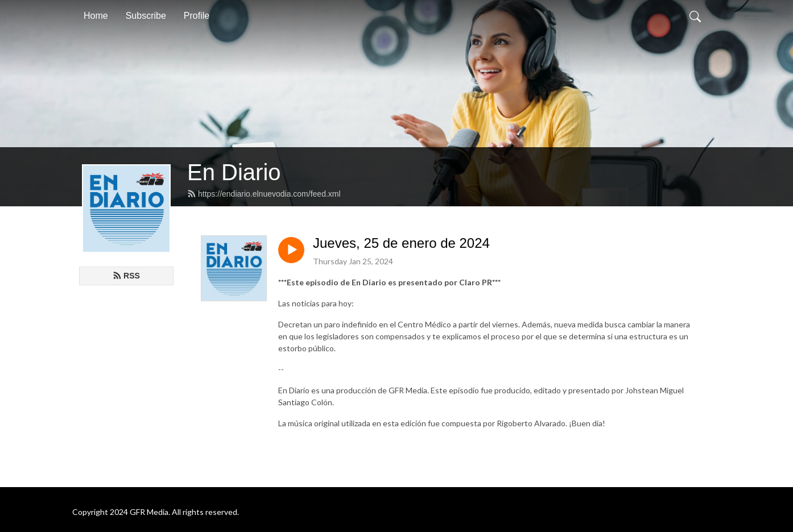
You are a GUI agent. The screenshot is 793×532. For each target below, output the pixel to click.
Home (96, 16)
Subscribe (146, 16)
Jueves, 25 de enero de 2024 (401, 243)
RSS (126, 276)
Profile (197, 16)
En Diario (234, 172)
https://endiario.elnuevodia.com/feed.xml (264, 194)
